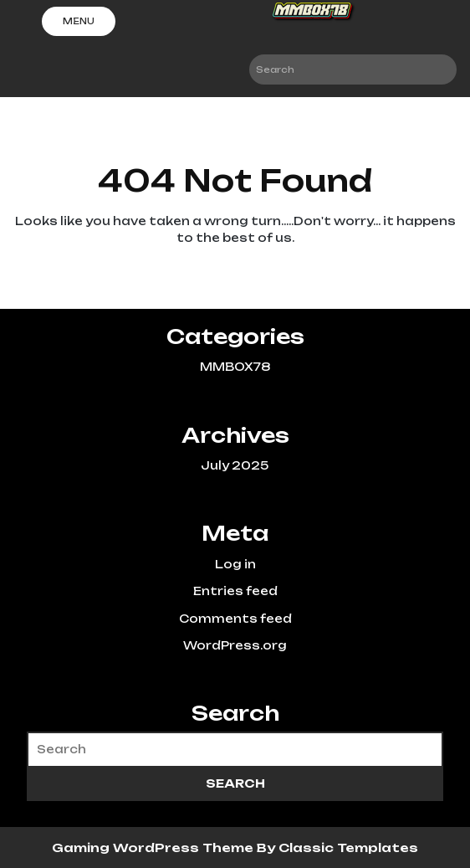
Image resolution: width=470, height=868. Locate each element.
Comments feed (235, 619)
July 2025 (235, 465)
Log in (235, 564)
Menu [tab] (79, 21)
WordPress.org (235, 645)
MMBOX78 (235, 367)
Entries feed (235, 591)
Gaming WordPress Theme (154, 847)
